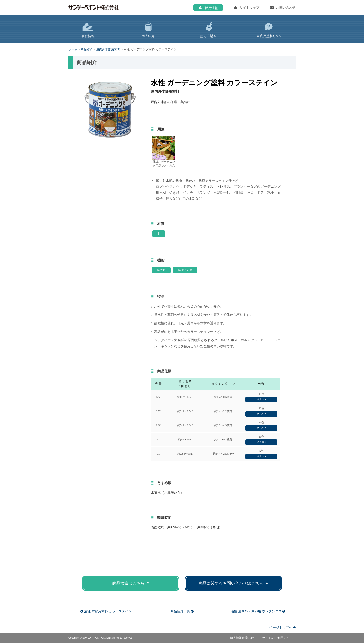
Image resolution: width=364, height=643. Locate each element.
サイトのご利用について (279, 638)
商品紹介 (87, 49)
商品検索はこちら (131, 583)
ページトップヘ (282, 627)
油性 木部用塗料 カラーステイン (106, 611)
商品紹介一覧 (182, 611)
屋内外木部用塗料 (108, 49)
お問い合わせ (283, 7)
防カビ (161, 270)
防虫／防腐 (185, 270)
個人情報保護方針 (242, 638)
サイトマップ (247, 7)
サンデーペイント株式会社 (94, 8)
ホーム (73, 49)
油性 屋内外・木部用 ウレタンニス (258, 611)
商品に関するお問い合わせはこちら (233, 583)
